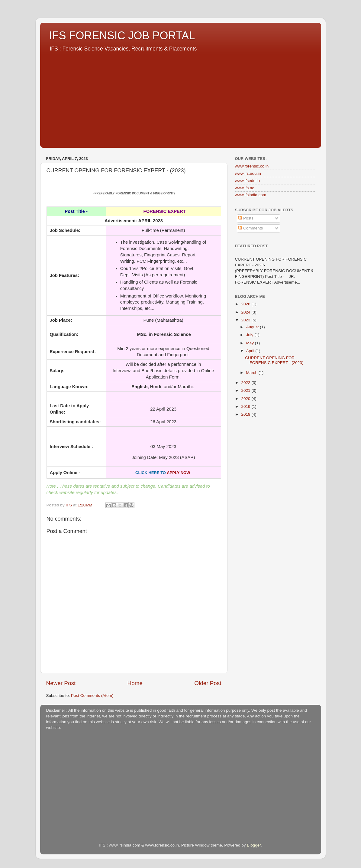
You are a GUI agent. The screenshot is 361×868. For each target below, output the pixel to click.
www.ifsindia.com (251, 195)
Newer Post (61, 683)
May (251, 343)
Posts (246, 218)
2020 (246, 399)
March (252, 373)
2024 (246, 312)
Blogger (254, 845)
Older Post (208, 683)
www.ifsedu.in (248, 181)
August (253, 327)
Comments (251, 228)
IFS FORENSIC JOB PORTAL (122, 36)
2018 (246, 414)
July (250, 335)
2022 (246, 383)
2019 (246, 406)
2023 (246, 320)
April (251, 351)
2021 (246, 390)
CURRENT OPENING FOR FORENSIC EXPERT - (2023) (274, 360)
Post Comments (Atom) (92, 696)
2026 (246, 304)
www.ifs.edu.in (248, 173)
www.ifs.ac (245, 188)
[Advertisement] (181, 98)
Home (135, 683)
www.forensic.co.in (252, 166)
